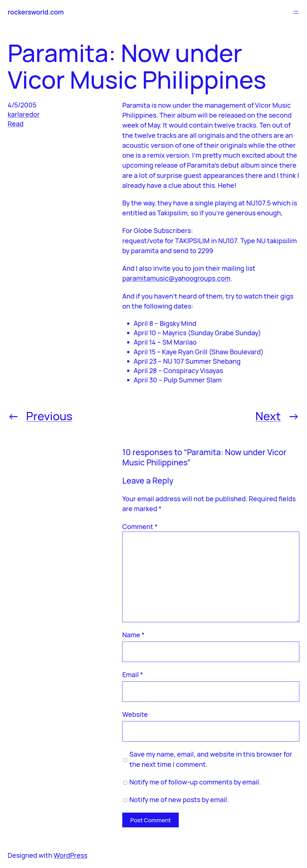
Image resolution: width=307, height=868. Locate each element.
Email (133, 675)
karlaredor (24, 114)
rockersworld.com (36, 12)
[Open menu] (296, 12)
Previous (49, 416)
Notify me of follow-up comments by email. (195, 782)
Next (268, 416)
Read (16, 124)
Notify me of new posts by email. (179, 800)
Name (133, 635)
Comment (140, 526)
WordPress (71, 855)
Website (135, 714)
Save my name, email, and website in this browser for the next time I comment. (211, 759)
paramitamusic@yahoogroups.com (176, 278)
